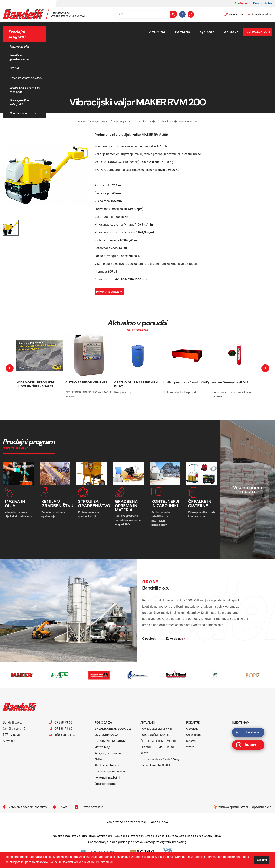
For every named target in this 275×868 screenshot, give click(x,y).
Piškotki (61, 807)
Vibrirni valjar (149, 121)
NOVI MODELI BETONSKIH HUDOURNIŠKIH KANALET (35, 384)
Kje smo (207, 32)
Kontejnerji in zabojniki (19, 102)
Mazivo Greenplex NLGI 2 (230, 382)
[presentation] (10, 368)
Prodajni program (100, 121)
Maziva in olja (19, 47)
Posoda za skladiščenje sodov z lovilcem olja (113, 729)
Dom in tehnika (262, 3)
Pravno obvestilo (89, 807)
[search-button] (173, 14)
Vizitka (190, 747)
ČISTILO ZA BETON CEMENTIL (87, 382)
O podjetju (192, 729)
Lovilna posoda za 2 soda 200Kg (186, 382)
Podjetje (183, 32)
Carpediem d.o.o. (261, 807)
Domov (82, 121)
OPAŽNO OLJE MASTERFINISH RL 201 (136, 384)
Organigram (193, 735)
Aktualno (157, 32)
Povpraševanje (256, 32)
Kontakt (231, 32)
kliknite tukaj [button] (104, 862)
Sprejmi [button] (262, 860)
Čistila (14, 68)
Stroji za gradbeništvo (26, 78)
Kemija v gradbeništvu (19, 57)
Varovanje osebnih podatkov (25, 807)
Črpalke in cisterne (24, 113)
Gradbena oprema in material (25, 90)
